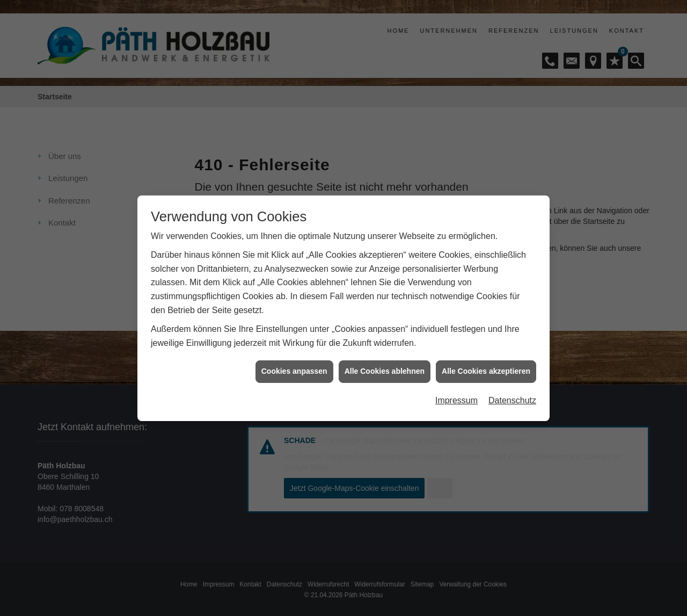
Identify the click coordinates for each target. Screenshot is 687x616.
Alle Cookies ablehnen (385, 365)
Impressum (456, 394)
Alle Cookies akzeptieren (486, 365)
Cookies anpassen (294, 365)
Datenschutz (512, 394)
